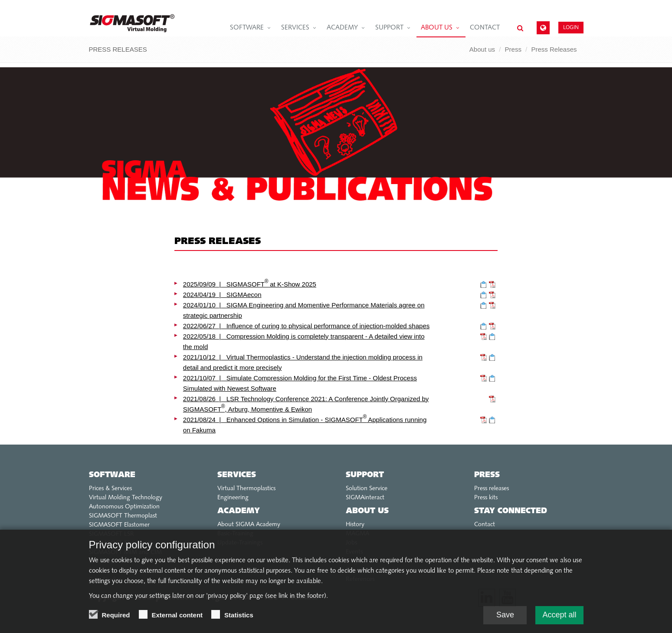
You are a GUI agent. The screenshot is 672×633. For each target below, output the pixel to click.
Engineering (233, 498)
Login (571, 27)
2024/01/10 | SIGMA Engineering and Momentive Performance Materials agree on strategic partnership (304, 310)
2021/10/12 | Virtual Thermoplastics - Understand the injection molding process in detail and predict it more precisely (303, 362)
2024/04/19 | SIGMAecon (222, 295)
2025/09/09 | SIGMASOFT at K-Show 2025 (250, 284)
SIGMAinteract (365, 498)
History (355, 525)
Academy (342, 28)
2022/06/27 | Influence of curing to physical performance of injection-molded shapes (306, 326)
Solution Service (367, 489)
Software (247, 28)
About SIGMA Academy (249, 525)
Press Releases (554, 49)
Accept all (559, 619)
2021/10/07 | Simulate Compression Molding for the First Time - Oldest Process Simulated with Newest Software (300, 383)
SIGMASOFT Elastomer (119, 525)
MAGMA (357, 534)
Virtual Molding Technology (126, 498)
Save (505, 619)
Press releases (492, 489)
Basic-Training (235, 534)
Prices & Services (110, 489)
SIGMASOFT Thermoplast (123, 516)
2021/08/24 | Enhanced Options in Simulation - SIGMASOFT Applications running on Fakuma (305, 424)
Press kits (486, 498)
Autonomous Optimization (124, 507)
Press (513, 49)
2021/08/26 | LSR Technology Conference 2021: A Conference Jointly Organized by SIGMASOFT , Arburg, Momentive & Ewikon (306, 404)
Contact (485, 28)
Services (295, 28)
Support (389, 28)
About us (437, 28)
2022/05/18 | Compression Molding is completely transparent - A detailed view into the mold (304, 341)
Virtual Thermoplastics (246, 489)
